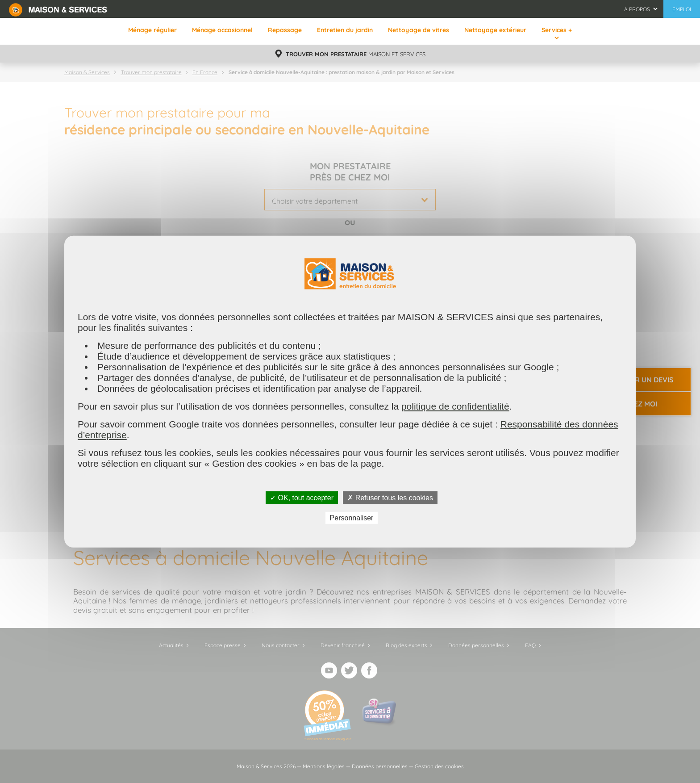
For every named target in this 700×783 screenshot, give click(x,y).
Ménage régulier (152, 30)
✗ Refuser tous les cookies (390, 497)
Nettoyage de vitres (419, 30)
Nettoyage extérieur (495, 30)
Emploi (682, 9)
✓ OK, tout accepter (302, 497)
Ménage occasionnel (222, 30)
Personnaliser (352, 518)
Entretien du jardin (345, 30)
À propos (637, 9)
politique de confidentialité (455, 406)
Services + (557, 30)
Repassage (285, 30)
